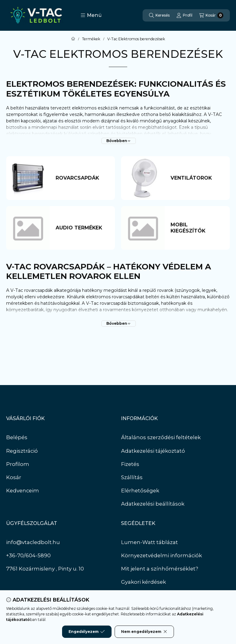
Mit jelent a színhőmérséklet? (160, 569)
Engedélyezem (87, 632)
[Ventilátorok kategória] (197, 178)
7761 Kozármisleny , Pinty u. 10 (45, 569)
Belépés (17, 437)
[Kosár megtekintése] (211, 15)
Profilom (18, 464)
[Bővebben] (119, 141)
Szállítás (132, 477)
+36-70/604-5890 (28, 555)
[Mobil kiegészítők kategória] (197, 228)
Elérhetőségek (140, 491)
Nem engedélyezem (144, 632)
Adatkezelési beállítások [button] (153, 504)
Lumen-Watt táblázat (149, 542)
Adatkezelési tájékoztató (153, 451)
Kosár (14, 477)
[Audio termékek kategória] (82, 228)
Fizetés (130, 464)
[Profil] (184, 15)
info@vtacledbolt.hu (33, 542)
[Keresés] (159, 15)
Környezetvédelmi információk (161, 555)
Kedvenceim (23, 491)
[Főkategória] (73, 39)
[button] (91, 15)
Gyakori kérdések (144, 582)
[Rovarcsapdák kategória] (82, 178)
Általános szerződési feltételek (161, 437)
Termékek (91, 39)
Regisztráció (22, 451)
